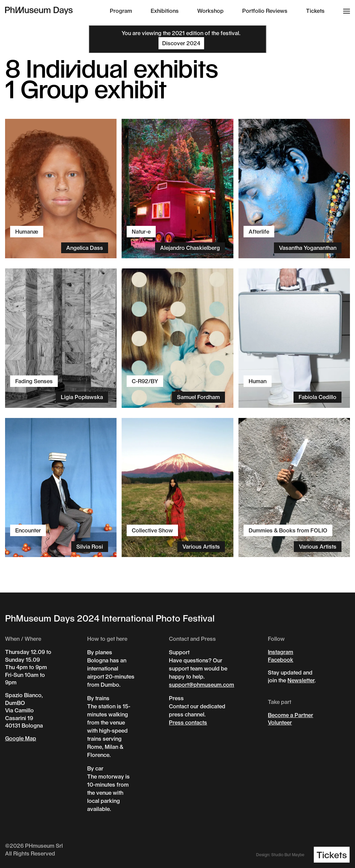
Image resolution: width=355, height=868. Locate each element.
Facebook (281, 660)
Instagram (281, 652)
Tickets (315, 11)
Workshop (210, 11)
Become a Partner (290, 715)
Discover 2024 (181, 43)
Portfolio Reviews (265, 11)
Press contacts (188, 722)
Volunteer (280, 722)
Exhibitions (165, 11)
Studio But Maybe (288, 854)
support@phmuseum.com (201, 685)
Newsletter (301, 680)
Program (121, 11)
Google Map (21, 738)
